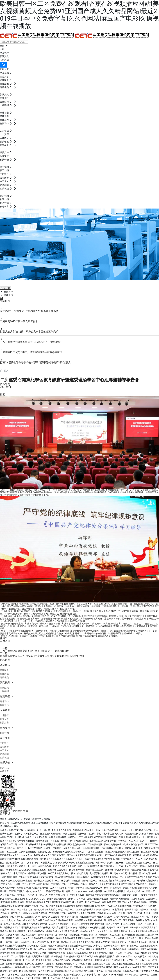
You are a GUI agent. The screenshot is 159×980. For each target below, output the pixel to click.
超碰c (153, 884)
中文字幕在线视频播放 (115, 891)
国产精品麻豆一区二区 (112, 866)
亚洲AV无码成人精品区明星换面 (17, 881)
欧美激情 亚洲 (18, 902)
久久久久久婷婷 (80, 891)
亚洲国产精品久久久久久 (18, 938)
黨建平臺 (9, 282)
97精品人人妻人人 (94, 946)
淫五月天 (70, 971)
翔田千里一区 (91, 935)
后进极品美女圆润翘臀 (24, 841)
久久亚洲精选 (151, 913)
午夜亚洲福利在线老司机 (131, 837)
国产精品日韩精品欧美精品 (110, 848)
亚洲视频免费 (45, 866)
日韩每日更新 (25, 942)
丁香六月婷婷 (106, 967)
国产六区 (117, 881)
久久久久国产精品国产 (54, 855)
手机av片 (80, 895)
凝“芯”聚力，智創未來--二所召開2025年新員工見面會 (29, 311)
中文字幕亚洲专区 (119, 931)
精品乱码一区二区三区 (110, 935)
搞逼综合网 (20, 967)
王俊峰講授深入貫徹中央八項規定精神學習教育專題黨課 (31, 352)
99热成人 (57, 866)
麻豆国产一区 (7, 844)
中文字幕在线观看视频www (89, 888)
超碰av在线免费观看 (57, 899)
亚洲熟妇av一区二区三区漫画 (94, 938)
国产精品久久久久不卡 (121, 956)
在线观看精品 (132, 910)
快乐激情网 (97, 844)
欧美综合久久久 (104, 949)
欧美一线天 (55, 964)
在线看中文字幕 (90, 859)
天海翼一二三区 (8, 910)
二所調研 (5, 641)
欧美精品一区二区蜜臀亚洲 (110, 910)
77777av (44, 906)
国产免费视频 (44, 927)
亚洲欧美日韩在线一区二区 (106, 964)
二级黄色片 (7, 884)
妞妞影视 (90, 863)
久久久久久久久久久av (21, 855)
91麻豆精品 (136, 855)
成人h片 (127, 844)
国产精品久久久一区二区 (131, 859)
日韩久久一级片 (136, 938)
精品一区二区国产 (95, 870)
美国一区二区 (129, 881)
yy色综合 (4, 917)
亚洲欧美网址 (43, 884)
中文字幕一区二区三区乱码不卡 (133, 841)
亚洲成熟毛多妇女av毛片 (73, 852)
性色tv (151, 946)
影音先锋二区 (74, 913)
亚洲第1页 (54, 902)
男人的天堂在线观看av (136, 866)
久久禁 (74, 927)
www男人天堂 (132, 975)
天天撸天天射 (55, 834)
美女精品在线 (47, 877)
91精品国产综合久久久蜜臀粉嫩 (138, 834)
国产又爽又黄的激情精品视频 (95, 956)
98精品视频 (99, 924)
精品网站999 (67, 902)
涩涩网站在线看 (132, 953)
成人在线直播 (134, 891)
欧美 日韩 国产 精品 (40, 920)
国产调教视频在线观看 (133, 935)
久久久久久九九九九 (62, 830)
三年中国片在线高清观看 (142, 927)
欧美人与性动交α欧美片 (36, 924)
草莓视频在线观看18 (96, 895)
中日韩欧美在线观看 (29, 877)
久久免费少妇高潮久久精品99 (114, 884)
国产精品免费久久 (118, 852)
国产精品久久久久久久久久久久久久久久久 (60, 859)
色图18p (38, 855)
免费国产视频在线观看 (134, 888)
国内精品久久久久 (134, 848)
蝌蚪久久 (90, 949)
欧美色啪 (36, 938)
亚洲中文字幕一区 (77, 899)
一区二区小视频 (63, 881)
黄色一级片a (23, 920)
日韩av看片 (145, 917)
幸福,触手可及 (96, 891)
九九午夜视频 (138, 899)
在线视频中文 (152, 899)
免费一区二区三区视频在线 (128, 863)
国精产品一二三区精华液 (80, 837)
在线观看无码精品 (55, 910)
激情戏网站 (30, 830)
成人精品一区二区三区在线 (88, 902)
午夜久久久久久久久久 (34, 899)
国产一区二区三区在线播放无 (115, 906)
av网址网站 (96, 877)
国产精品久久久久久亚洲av (144, 906)
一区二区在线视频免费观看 (116, 855)
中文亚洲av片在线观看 (62, 920)
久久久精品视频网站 (137, 902)
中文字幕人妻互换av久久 (109, 834)
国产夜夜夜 (103, 899)
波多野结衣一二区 (15, 863)
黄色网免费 (83, 873)
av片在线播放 (36, 848)
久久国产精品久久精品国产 (80, 953)
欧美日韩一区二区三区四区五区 (32, 895)
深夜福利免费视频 (108, 859)
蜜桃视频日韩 (55, 949)
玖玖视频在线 (89, 913)
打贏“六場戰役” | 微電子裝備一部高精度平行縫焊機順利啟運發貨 (35, 362)
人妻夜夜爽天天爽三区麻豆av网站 (80, 848)
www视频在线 (7, 967)
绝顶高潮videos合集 (107, 913)
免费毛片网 (54, 895)
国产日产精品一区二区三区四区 (122, 924)
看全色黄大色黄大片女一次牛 (22, 866)
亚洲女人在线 (106, 917)
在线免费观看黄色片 (139, 884)
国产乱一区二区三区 (18, 848)
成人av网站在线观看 (65, 877)
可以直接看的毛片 (61, 927)
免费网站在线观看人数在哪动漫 (47, 956)
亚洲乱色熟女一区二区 (79, 844)
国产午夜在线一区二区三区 (134, 946)
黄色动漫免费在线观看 (67, 938)
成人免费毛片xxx (142, 956)
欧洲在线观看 (70, 834)
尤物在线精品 (82, 841)
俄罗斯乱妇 (150, 848)
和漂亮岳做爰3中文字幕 (12, 830)
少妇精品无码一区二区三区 (40, 967)
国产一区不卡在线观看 (89, 866)
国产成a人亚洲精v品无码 (23, 913)
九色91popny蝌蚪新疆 (113, 975)
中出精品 (133, 873)
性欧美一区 (126, 830)
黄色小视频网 (120, 949)
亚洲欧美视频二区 (129, 964)
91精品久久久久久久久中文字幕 (85, 975)
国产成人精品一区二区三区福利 (21, 935)
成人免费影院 (57, 971)
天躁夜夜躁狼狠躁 (114, 960)
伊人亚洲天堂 (44, 830)
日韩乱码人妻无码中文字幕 (103, 841)
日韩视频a (84, 927)
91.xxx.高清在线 (84, 964)
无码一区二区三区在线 (118, 927)
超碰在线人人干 (56, 931)
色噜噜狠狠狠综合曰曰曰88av (87, 830)
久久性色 (29, 964)
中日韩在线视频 (59, 884)
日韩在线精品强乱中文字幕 (46, 942)
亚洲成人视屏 (21, 834)
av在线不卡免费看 (84, 920)
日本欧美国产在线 (148, 873)
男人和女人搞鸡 (68, 873)
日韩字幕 (5, 902)
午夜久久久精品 (111, 877)
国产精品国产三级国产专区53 (89, 971)
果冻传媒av (12, 870)
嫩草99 (153, 841)
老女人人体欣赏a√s (13, 924)
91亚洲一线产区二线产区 (130, 913)
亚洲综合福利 (114, 895)
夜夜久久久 (7, 873)
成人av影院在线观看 (74, 863)
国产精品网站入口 (64, 967)
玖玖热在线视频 (150, 949)
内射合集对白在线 (57, 953)
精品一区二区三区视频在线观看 (81, 910)
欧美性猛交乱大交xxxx (11, 953)
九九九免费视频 (137, 931)
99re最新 (28, 953)
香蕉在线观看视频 (148, 964)
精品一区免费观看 (113, 888)
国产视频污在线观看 (44, 881)
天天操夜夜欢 (19, 931)
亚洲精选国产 (83, 877)
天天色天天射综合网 (59, 924)
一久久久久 (54, 841)
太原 (25, 811)
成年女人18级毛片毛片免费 (36, 946)
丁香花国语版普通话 (91, 855)
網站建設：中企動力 (11, 811)
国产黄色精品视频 (59, 946)
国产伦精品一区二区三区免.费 (97, 881)
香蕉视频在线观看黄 (58, 870)
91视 (33, 884)
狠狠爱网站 (77, 960)
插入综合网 (42, 913)
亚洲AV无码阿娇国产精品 (58, 891)
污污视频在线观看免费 (37, 902)
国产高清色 (16, 946)
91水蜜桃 (98, 920)
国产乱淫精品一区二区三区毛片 (119, 920)
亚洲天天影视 (68, 964)
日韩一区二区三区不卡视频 (55, 978)
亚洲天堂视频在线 (27, 927)
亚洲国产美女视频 (59, 975)
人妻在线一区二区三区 (74, 949)
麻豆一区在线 (68, 895)
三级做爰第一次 (29, 949)
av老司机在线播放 (118, 938)
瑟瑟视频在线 (134, 949)
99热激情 (5, 913)
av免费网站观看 (98, 927)
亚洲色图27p (55, 906)
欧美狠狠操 (42, 841)
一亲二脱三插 (10, 942)
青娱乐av (94, 917)
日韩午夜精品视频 (76, 884)
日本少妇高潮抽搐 (70, 917)
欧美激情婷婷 (92, 967)
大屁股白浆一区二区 (138, 852)
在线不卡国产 (140, 967)
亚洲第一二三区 (21, 884)
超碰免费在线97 (104, 942)
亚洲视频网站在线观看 (116, 870)
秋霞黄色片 (92, 884)
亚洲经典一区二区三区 (24, 960)
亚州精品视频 (48, 938)
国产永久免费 (73, 855)
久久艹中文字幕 (33, 978)
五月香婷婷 (44, 971)
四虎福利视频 (42, 888)
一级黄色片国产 (75, 935)
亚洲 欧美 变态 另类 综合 (114, 902)
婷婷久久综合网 (140, 942)
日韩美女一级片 (130, 895)
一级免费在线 (146, 895)
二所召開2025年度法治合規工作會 (19, 321)
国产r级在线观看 (113, 971)
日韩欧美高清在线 (113, 844)
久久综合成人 (17, 978)
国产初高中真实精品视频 (106, 837)
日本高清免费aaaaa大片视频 (24, 906)
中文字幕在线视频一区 (97, 852)
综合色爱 (76, 881)
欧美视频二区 (106, 873)
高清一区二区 (116, 953)
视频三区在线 (40, 870)
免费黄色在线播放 (62, 960)
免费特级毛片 (40, 953)
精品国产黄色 (68, 841)
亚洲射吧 (92, 899)
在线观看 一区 (76, 946)
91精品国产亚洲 (136, 870)
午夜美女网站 (101, 953)
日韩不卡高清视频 (105, 863)
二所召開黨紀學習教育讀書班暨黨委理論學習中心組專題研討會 (35, 651)
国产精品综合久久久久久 (32, 891)
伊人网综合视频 (22, 956)
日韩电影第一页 (71, 956)
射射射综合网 (121, 873)
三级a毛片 (79, 967)
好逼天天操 (53, 873)
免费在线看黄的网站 (37, 931)
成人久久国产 (70, 866)
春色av (56, 852)
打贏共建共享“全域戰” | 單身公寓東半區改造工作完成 (29, 332)
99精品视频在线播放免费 (55, 844)
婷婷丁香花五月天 (122, 942)
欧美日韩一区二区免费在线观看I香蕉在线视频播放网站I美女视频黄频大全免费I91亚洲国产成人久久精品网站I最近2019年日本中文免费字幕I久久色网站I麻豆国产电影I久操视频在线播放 (79, 15)
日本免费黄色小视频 (142, 830)
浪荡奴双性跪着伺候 (28, 859)
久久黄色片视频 (151, 877)
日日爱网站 (44, 975)
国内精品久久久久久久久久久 (94, 931)
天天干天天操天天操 (120, 899)
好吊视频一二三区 (133, 960)
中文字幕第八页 (25, 910)
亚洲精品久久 (45, 852)
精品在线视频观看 (28, 971)
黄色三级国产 (72, 931)
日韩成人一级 (42, 964)
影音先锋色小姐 (8, 888)
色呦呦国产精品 (77, 870)
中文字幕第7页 (32, 863)
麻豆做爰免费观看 (71, 906)
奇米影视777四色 (25, 888)
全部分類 (6, 288)
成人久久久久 (25, 870)
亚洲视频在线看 (111, 830)
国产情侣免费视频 (28, 852)
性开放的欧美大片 (123, 967)
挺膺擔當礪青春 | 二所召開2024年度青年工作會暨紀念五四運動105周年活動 (42, 656)
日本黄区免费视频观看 (148, 881)
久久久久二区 (129, 971)
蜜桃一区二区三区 (38, 834)
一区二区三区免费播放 (81, 924)
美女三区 (84, 917)
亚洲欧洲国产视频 (9, 877)
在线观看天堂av (112, 946)
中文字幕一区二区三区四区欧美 (21, 975)
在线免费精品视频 (15, 964)
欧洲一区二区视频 (87, 834)
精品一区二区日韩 (149, 910)
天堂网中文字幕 (46, 935)
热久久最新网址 (44, 960)
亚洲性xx (13, 859)
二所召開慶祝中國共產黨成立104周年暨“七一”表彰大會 (30, 342)
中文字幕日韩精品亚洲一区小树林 (30, 873)
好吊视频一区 (152, 870)
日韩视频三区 (10, 927)
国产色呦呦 (39, 910)
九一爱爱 (94, 873)
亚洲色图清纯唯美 (58, 837)
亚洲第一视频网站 (53, 848)
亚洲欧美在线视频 (90, 906)
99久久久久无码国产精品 (62, 888)
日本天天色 (60, 935)
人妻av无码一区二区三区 (126, 917)
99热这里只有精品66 (94, 960)
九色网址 (91, 942)
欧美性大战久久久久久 (52, 863)
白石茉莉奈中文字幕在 (131, 877)
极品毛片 (74, 978)
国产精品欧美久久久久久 (73, 942)
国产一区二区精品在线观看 (28, 844)
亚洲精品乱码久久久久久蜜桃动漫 (31, 837)
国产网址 (42, 949)
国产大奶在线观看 (51, 917)
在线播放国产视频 (58, 913)
